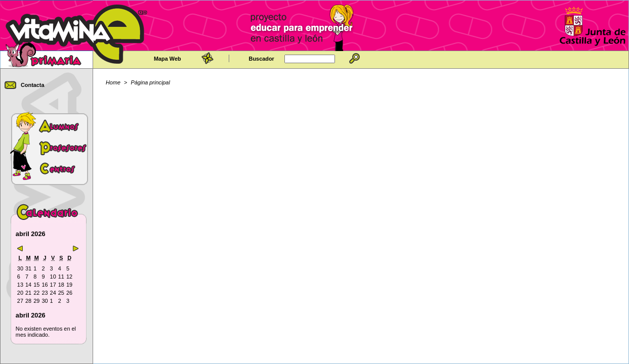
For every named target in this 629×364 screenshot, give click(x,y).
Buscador (262, 59)
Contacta (33, 85)
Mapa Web (167, 59)
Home (113, 82)
